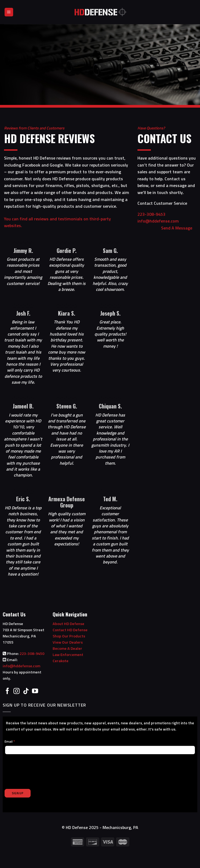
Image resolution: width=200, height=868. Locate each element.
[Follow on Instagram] (17, 691)
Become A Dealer (67, 648)
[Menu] (9, 12)
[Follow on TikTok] (26, 691)
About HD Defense (68, 624)
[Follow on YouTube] (35, 691)
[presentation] (45, 768)
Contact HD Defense (70, 630)
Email (10, 741)
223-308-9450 (32, 654)
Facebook (31, 165)
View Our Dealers (68, 642)
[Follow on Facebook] (7, 691)
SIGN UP (18, 793)
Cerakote (61, 661)
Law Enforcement (68, 655)
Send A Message (177, 228)
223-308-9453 (161, 214)
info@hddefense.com (21, 666)
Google (56, 165)
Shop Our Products (69, 636)
